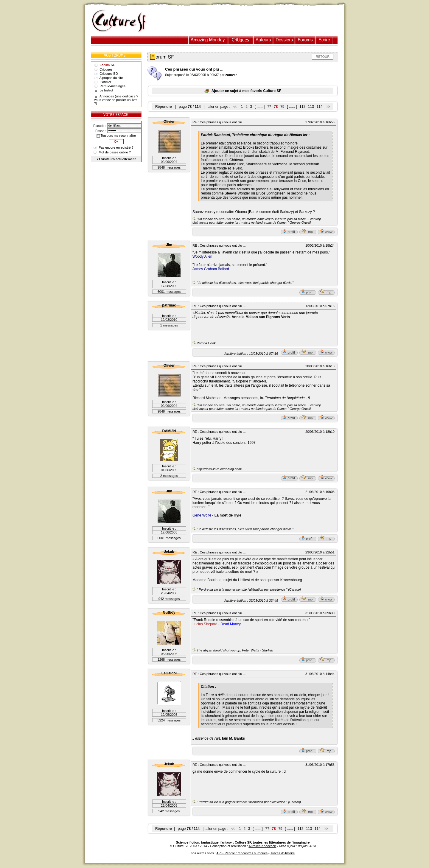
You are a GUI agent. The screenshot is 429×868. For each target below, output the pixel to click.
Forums (305, 40)
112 (302, 107)
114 (320, 107)
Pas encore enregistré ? (116, 147)
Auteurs (263, 40)
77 (269, 107)
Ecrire (324, 40)
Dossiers (284, 40)
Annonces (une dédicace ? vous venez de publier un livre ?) (116, 100)
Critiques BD (109, 74)
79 (282, 107)
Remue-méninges (112, 86)
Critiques (241, 40)
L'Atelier (105, 82)
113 (311, 107)
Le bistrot (106, 90)
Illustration (208, 40)
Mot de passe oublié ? (115, 152)
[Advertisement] (248, 21)
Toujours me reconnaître (116, 136)
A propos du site (111, 78)
